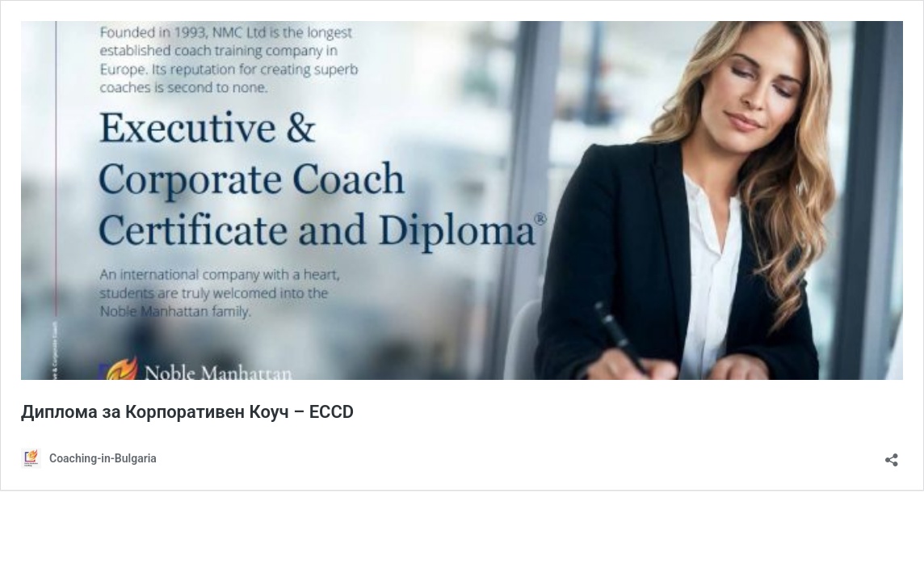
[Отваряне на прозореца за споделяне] (892, 455)
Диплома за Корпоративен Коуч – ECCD (187, 412)
